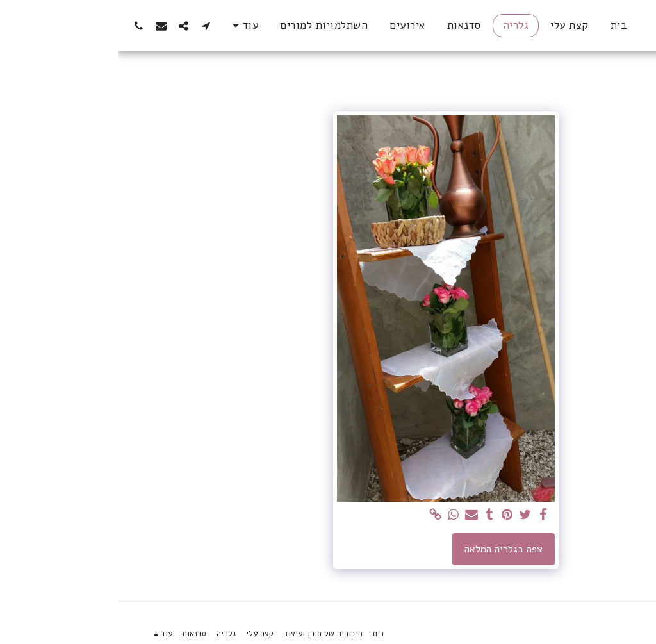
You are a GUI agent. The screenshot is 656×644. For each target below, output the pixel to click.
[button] (88, 26)
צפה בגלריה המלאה (386, 549)
